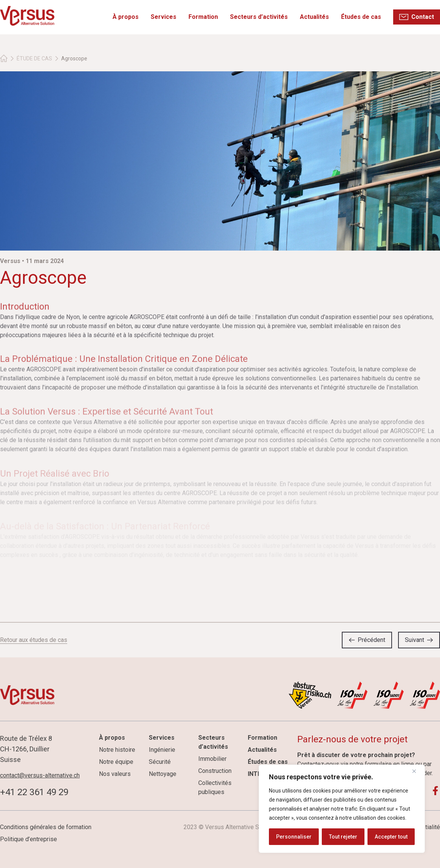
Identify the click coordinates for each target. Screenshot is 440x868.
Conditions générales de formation (46, 827)
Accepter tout (391, 837)
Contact (423, 17)
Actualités (315, 17)
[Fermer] (417, 771)
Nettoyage (163, 774)
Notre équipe (116, 762)
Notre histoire (117, 750)
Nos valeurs (115, 774)
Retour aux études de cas (34, 640)
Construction (215, 771)
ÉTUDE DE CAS (34, 58)
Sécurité (160, 762)
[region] (342, 809)
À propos (126, 17)
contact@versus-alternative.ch (40, 775)
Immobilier (212, 759)
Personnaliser (294, 837)
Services (164, 17)
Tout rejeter (343, 837)
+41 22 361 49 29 (34, 792)
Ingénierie (162, 750)
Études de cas (361, 17)
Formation (204, 17)
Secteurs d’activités (259, 17)
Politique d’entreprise (29, 839)
